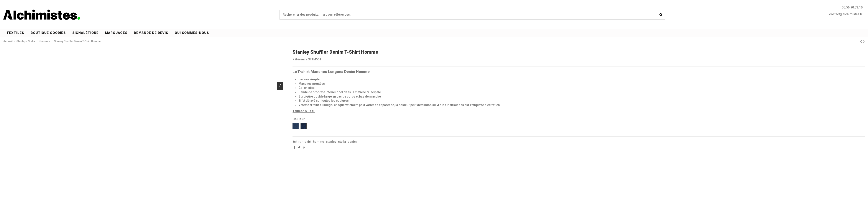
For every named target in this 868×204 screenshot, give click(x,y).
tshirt (297, 142)
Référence (300, 59)
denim (352, 142)
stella (342, 142)
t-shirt (307, 142)
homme (318, 142)
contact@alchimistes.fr (846, 14)
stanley (331, 142)
